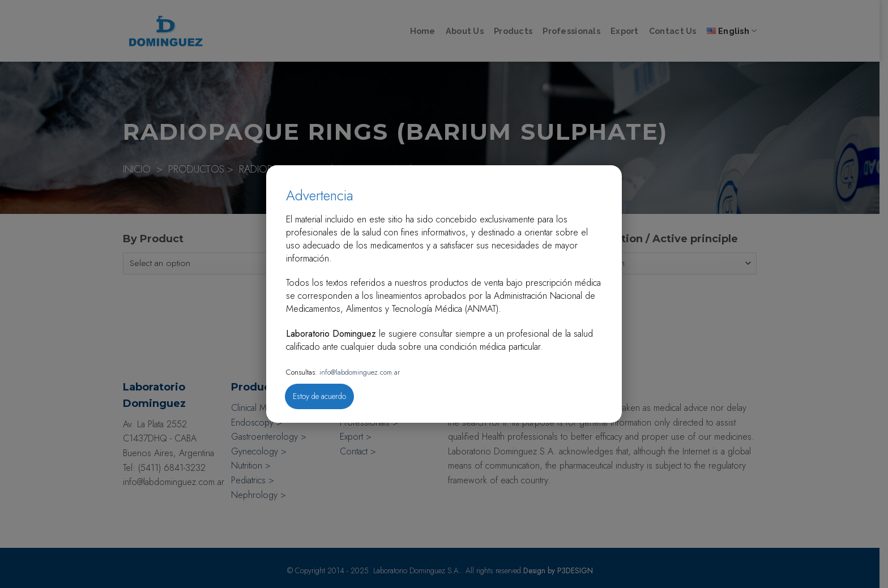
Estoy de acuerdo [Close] (319, 396)
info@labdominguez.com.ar (358, 372)
